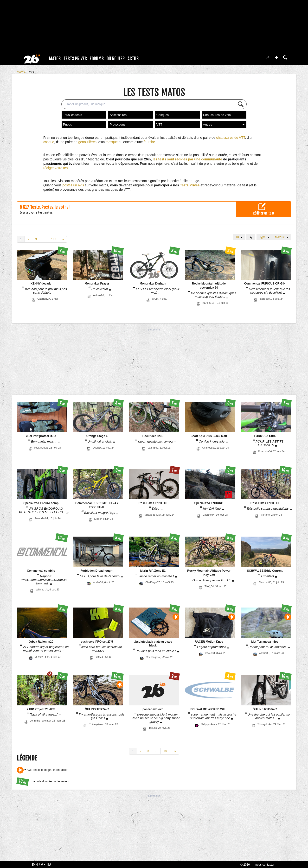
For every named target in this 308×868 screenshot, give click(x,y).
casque (49, 142)
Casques (163, 115)
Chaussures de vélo (217, 115)
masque (112, 142)
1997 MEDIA (43, 865)
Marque (282, 237)
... (44, 239)
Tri (239, 237)
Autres (224, 124)
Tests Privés (75, 59)
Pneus (67, 124)
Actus (133, 59)
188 (54, 239)
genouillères (88, 142)
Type (264, 237)
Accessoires (118, 115)
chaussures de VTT (231, 138)
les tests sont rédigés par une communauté (187, 159)
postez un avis (73, 185)
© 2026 (245, 865)
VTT (159, 124)
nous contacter (265, 865)
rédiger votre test (56, 168)
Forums (97, 59)
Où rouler (116, 59)
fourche (149, 142)
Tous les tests (73, 115)
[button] (276, 57)
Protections (118, 124)
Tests (31, 72)
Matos (55, 59)
